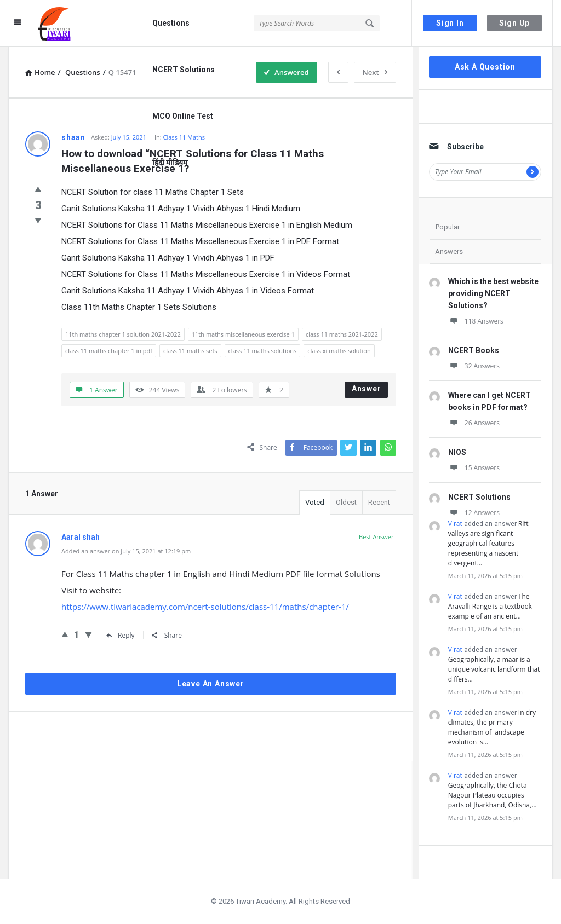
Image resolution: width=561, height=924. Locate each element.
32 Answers (474, 366)
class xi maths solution (339, 351)
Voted (315, 502)
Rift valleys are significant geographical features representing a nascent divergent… (488, 543)
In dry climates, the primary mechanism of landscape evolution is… (492, 727)
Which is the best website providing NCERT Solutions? (493, 293)
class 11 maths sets (190, 351)
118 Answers (476, 321)
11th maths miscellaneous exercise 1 (243, 334)
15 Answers (474, 468)
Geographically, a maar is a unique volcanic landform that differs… (494, 669)
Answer (367, 389)
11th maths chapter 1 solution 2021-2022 (123, 334)
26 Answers (474, 423)
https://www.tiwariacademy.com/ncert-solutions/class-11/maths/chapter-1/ (205, 607)
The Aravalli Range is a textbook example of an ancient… (490, 606)
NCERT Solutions (184, 70)
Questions (171, 23)
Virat (455, 524)
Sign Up (515, 23)
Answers (449, 252)
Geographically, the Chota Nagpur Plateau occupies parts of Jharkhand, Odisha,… (493, 795)
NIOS (457, 452)
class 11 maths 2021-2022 (342, 334)
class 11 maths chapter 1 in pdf (109, 351)
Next (375, 72)
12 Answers (474, 513)
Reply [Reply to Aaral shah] (121, 635)
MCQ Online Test (183, 116)
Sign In (450, 23)
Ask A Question (485, 67)
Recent (379, 502)
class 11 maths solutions (263, 351)
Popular (448, 227)
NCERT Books (474, 350)
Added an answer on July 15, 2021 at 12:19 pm (126, 551)
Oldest (346, 502)
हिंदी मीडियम (170, 163)
